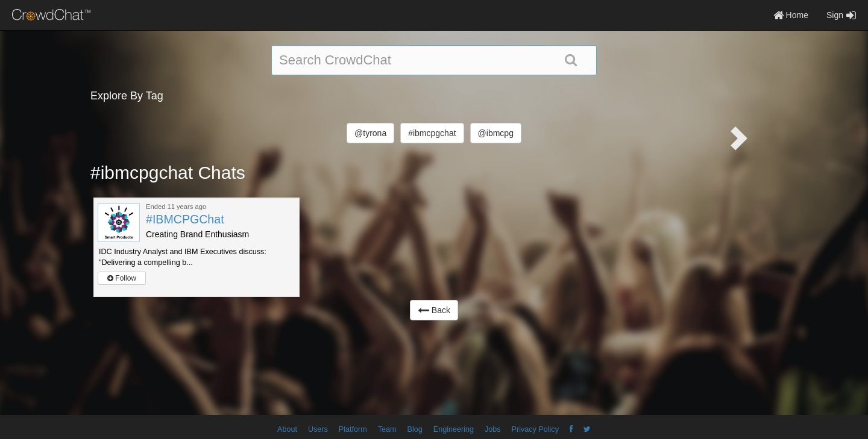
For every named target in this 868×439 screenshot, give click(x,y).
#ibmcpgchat (432, 133)
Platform (353, 429)
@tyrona (370, 133)
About (287, 429)
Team (387, 429)
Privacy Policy (535, 429)
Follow (122, 278)
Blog (415, 429)
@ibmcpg (496, 133)
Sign (841, 15)
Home (791, 15)
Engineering (454, 429)
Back (434, 310)
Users (318, 429)
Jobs (493, 429)
